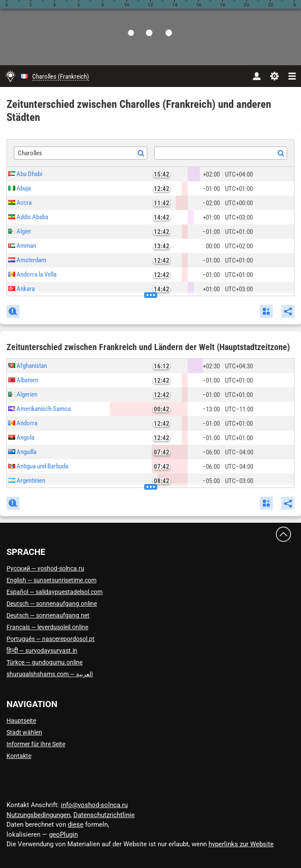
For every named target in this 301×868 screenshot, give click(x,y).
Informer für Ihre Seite (36, 744)
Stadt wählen (24, 732)
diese (76, 825)
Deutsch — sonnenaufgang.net (48, 615)
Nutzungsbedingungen (38, 815)
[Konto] (256, 76)
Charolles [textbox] (30, 153)
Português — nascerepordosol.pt (51, 639)
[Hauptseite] (10, 76)
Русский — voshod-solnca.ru (45, 568)
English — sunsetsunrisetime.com (51, 580)
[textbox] (221, 154)
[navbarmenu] (292, 76)
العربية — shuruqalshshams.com (50, 674)
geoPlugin (63, 835)
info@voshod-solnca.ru (94, 805)
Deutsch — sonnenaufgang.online (52, 604)
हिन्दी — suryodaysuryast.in (42, 651)
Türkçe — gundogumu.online (45, 662)
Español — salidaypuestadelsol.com (55, 592)
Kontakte (19, 756)
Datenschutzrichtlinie (104, 815)
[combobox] (81, 153)
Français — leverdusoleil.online (47, 627)
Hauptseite (21, 721)
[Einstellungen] (274, 76)
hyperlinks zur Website (241, 844)
